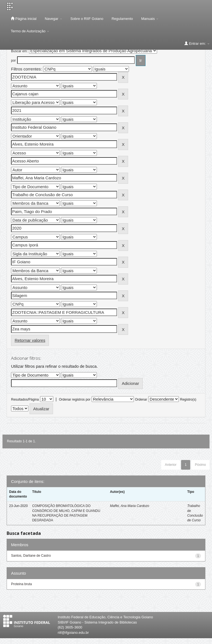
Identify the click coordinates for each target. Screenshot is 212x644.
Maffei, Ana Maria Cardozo (129, 506)
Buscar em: (19, 51)
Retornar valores (30, 340)
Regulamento (122, 19)
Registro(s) (188, 399)
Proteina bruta (21, 584)
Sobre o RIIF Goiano (87, 19)
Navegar (53, 19)
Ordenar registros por (75, 399)
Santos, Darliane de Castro (31, 556)
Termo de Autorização (30, 31)
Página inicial (24, 19)
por (13, 61)
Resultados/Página (25, 399)
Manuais (150, 19)
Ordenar (141, 399)
